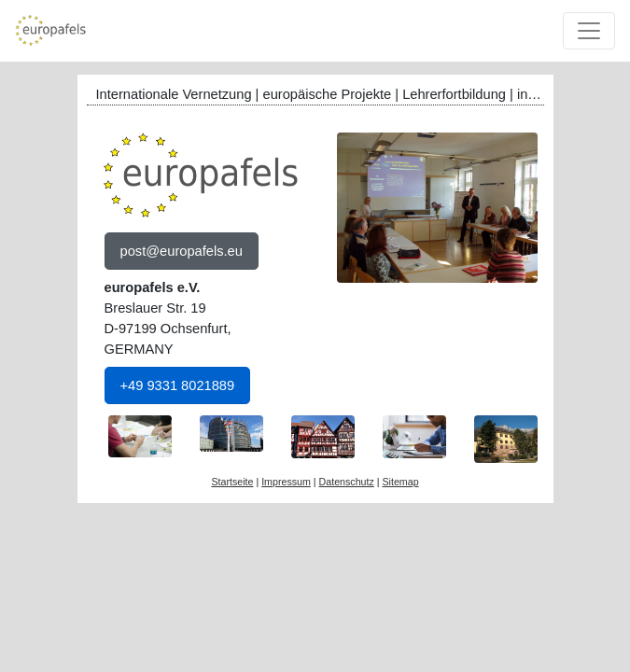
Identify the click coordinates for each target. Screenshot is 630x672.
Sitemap (400, 482)
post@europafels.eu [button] (182, 251)
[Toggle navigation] (589, 31)
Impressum (286, 482)
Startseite (232, 482)
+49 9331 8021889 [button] (178, 385)
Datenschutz (347, 482)
